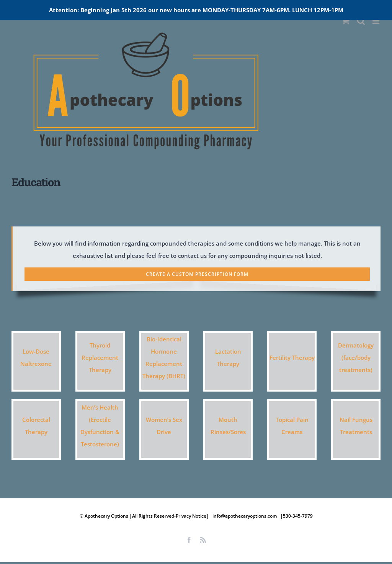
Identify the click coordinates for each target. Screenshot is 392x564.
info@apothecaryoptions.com (245, 516)
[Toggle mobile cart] (346, 21)
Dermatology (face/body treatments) (356, 357)
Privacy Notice (191, 516)
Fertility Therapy (292, 357)
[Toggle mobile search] (361, 21)
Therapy (100, 370)
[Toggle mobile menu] (376, 21)
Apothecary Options (107, 516)
